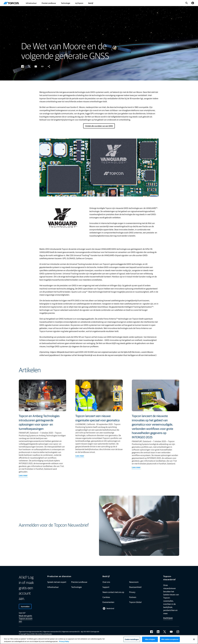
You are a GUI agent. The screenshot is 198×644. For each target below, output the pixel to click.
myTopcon (79, 3)
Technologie (66, 3)
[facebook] (152, 632)
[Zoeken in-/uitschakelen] (187, 3)
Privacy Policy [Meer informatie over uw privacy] (64, 641)
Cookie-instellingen (132, 639)
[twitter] (165, 632)
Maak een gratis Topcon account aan (26, 618)
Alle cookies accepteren (170, 639)
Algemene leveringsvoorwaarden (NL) (31, 631)
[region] (99, 640)
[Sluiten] (194, 639)
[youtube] (171, 632)
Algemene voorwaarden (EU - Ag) (73, 631)
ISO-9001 (87, 631)
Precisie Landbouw (49, 3)
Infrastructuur (31, 3)
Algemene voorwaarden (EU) (52, 631)
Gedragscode (95, 631)
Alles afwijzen (150, 639)
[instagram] (178, 632)
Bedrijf (91, 3)
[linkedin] (158, 632)
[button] (23, 66)
